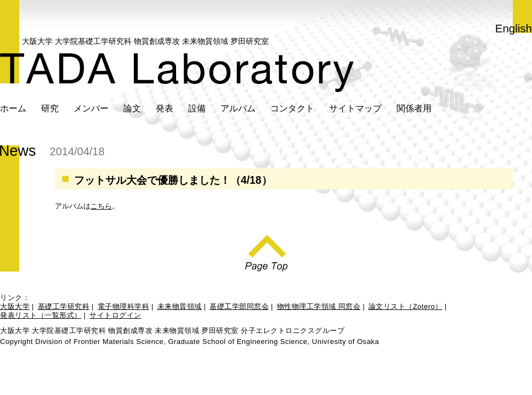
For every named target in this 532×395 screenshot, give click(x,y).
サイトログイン (115, 315)
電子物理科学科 (124, 306)
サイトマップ (355, 108)
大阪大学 (15, 306)
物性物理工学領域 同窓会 (319, 306)
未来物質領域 (180, 306)
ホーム (13, 108)
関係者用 (414, 108)
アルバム (238, 108)
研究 (50, 108)
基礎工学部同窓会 (239, 306)
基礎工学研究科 (64, 306)
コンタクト (292, 108)
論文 (132, 108)
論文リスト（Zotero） (406, 306)
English (514, 28)
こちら (101, 206)
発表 (165, 108)
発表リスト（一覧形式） (41, 315)
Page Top (266, 250)
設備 (197, 108)
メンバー (91, 108)
